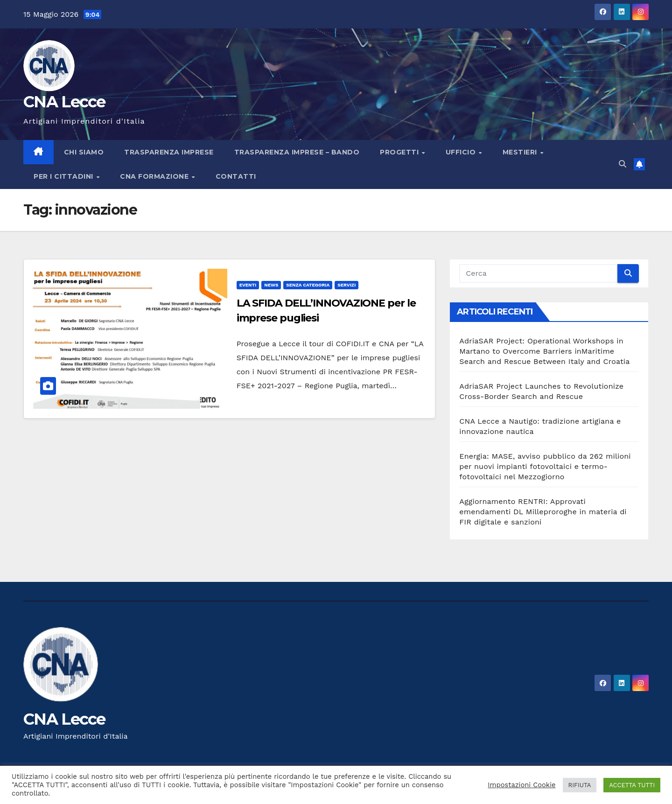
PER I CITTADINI (64, 176)
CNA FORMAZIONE (155, 176)
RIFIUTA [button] (580, 785)
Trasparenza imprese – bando (297, 152)
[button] (623, 164)
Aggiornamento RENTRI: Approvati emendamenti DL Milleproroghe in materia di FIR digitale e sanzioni (543, 512)
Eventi (248, 285)
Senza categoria (308, 285)
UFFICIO (462, 152)
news (271, 285)
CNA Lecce (64, 102)
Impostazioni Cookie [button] (521, 785)
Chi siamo (84, 152)
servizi (346, 285)
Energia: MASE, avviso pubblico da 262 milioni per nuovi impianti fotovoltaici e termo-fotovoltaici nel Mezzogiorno (545, 466)
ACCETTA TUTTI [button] (632, 785)
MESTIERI (521, 152)
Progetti (400, 152)
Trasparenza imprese (169, 152)
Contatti (236, 176)
